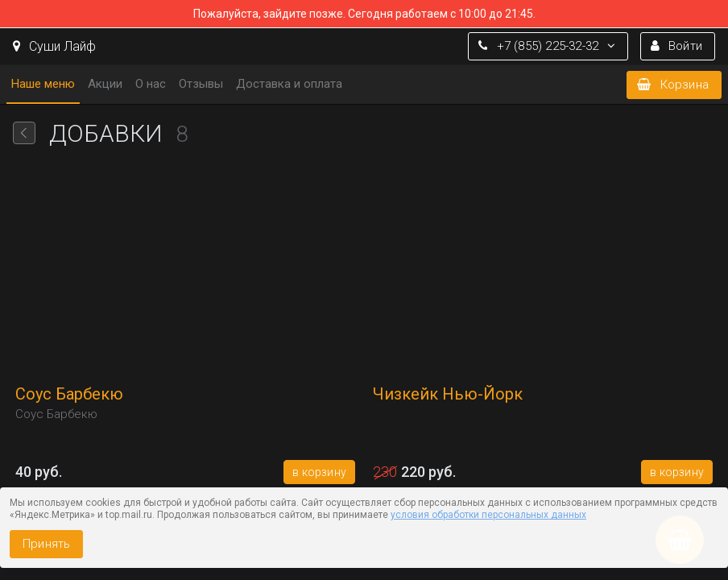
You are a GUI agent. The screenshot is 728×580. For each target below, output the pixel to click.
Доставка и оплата (289, 84)
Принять (46, 544)
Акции (105, 84)
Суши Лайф (54, 46)
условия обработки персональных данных (488, 515)
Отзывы (201, 84)
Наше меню (43, 84)
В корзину (319, 472)
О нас (151, 84)
